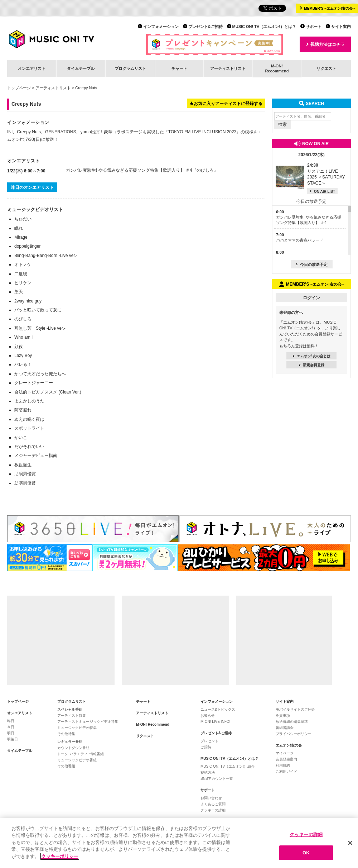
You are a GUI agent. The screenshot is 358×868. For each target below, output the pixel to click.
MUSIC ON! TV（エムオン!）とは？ (264, 27)
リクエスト (326, 68)
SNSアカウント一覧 (217, 779)
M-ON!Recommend (277, 68)
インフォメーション (161, 27)
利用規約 (283, 765)
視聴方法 (208, 772)
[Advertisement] (61, 640)
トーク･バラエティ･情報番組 (81, 754)
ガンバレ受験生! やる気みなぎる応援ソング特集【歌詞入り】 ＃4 (129, 170)
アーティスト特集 (72, 716)
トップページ (19, 88)
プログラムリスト (130, 68)
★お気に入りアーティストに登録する (226, 104)
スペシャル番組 (70, 709)
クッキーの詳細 (213, 810)
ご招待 (206, 747)
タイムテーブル (81, 68)
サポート (314, 27)
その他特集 (66, 734)
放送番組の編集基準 (292, 722)
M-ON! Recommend (153, 724)
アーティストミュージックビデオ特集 (88, 722)
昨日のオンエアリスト (32, 187)
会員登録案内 (286, 759)
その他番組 (66, 766)
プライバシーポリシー (294, 734)
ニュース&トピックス (218, 709)
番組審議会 (285, 728)
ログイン (311, 298)
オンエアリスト (32, 68)
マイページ (285, 753)
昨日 (11, 721)
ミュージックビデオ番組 (77, 760)
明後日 (13, 739)
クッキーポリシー (60, 860)
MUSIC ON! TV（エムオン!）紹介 (228, 766)
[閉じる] (350, 847)
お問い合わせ (211, 798)
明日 (11, 733)
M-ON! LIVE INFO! (215, 722)
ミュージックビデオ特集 (77, 728)
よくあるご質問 (213, 804)
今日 (11, 727)
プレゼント (209, 741)
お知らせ (208, 716)
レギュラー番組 (70, 742)
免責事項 (283, 716)
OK (306, 857)
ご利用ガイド (286, 771)
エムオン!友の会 (289, 745)
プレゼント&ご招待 (205, 27)
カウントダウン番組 (73, 748)
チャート (179, 68)
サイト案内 (341, 27)
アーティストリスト (228, 68)
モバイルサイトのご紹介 (295, 709)
